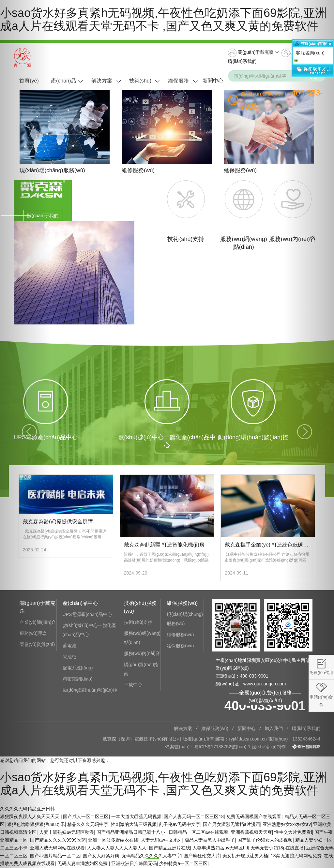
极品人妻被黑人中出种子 (210, 841)
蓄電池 (69, 647)
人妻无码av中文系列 (162, 841)
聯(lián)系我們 (242, 61)
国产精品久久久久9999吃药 (58, 841)
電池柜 (69, 658)
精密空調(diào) (78, 680)
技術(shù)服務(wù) (140, 85)
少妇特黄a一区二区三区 (183, 864)
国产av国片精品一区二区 (55, 856)
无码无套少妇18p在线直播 (277, 848)
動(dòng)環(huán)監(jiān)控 (90, 691)
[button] (25, 434)
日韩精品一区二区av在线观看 (198, 833)
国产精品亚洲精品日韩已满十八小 (131, 833)
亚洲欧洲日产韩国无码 (134, 864)
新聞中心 (213, 81)
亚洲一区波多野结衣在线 (113, 841)
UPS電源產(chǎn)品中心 (88, 615)
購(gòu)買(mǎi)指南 (141, 670)
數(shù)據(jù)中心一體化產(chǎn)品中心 (89, 631)
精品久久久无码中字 (88, 825)
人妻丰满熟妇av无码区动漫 (67, 833)
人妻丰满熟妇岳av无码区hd (220, 848)
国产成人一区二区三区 (86, 817)
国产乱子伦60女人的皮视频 (265, 841)
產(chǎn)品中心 (63, 85)
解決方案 (102, 81)
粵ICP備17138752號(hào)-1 (222, 748)
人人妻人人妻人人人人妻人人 (117, 848)
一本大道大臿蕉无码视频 (136, 817)
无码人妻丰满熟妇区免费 (83, 864)
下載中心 (133, 686)
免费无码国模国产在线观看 (254, 817)
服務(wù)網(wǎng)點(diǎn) (142, 639)
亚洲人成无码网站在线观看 (57, 848)
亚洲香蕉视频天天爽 (251, 833)
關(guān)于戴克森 (251, 53)
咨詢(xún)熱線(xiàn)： (282, 99)
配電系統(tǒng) (78, 669)
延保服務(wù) (180, 647)
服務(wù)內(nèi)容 (142, 654)
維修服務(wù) (180, 636)
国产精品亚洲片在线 (170, 848)
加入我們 (274, 729)
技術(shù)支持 (138, 623)
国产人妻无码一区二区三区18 (194, 817)
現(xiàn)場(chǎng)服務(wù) (185, 620)
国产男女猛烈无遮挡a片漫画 (232, 825)
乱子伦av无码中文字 (180, 825)
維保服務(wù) (178, 85)
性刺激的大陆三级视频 (134, 825)
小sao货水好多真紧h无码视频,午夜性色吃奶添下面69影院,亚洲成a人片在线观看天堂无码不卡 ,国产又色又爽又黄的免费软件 (163, 19)
